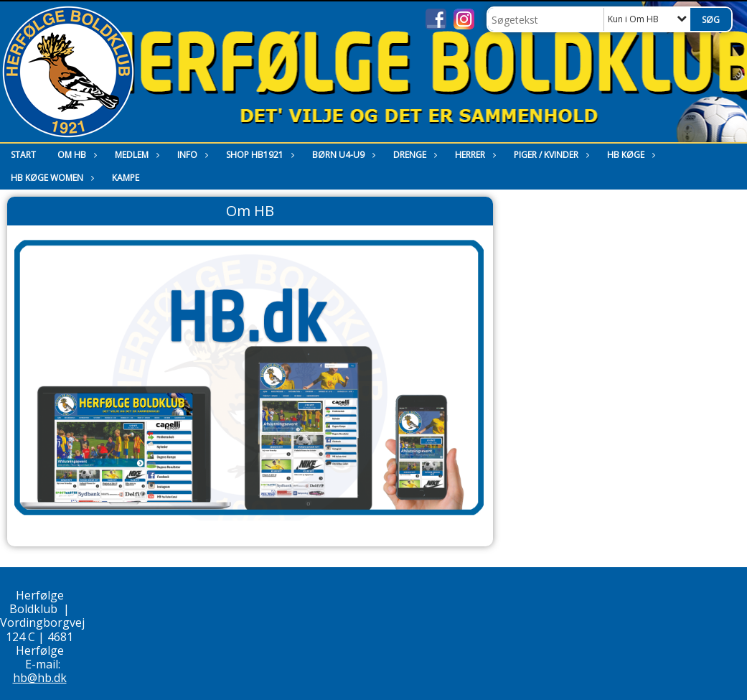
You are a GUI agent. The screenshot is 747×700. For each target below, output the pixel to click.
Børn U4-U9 (342, 155)
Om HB (75, 155)
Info (191, 155)
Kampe (126, 178)
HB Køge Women (51, 178)
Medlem (135, 155)
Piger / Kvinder (550, 155)
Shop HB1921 (258, 155)
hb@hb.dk (40, 678)
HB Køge (629, 155)
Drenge (413, 155)
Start (23, 155)
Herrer (474, 155)
